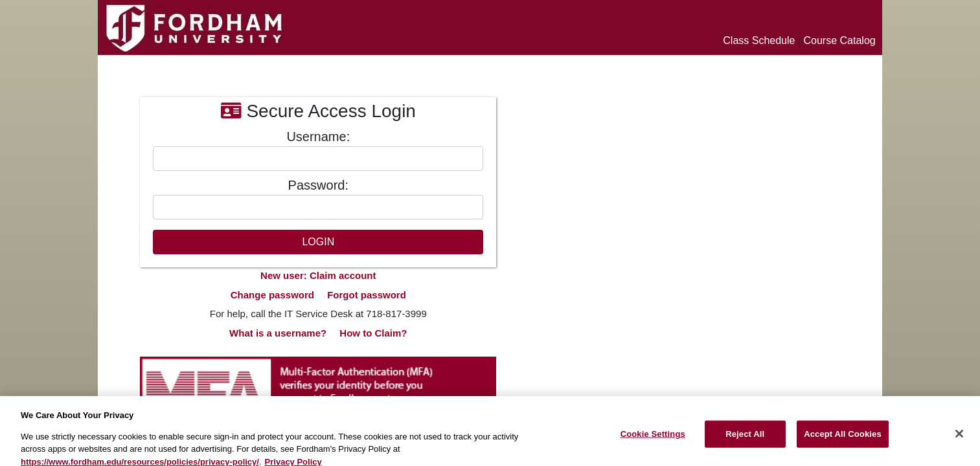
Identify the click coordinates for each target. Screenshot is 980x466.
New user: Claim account (318, 275)
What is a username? (278, 333)
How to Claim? (373, 333)
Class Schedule (759, 40)
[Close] (959, 438)
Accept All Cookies (843, 438)
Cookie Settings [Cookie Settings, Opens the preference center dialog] (653, 438)
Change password (272, 295)
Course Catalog (840, 40)
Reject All (745, 438)
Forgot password (367, 295)
